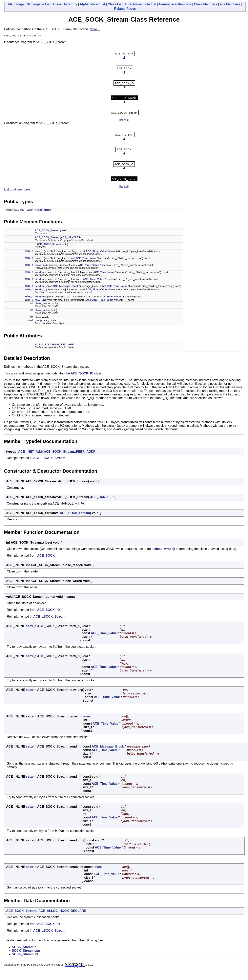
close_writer (42, 312)
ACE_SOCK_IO (82, 375)
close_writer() (165, 550)
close (38, 319)
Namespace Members (175, 4)
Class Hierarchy (65, 4)
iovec (49, 266)
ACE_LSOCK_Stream (49, 459)
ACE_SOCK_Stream (47, 231)
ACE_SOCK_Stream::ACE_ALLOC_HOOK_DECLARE (46, 912)
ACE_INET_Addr (23, 210)
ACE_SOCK (46, 557)
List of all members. (18, 190)
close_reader (43, 305)
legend (124, 120)
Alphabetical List (93, 4)
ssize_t (29, 252)
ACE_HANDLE (70, 238)
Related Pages (125, 9)
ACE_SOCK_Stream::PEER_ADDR (70, 453)
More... (95, 29)
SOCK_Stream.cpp (26, 952)
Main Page (16, 4)
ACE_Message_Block (65, 287)
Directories (134, 4)
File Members (230, 4)
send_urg (41, 298)
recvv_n (40, 266)
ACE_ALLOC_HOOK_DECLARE (54, 346)
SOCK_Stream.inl (25, 956)
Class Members (206, 4)
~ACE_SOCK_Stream (48, 245)
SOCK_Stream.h (24, 948)
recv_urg (40, 301)
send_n (39, 273)
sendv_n (40, 290)
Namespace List (39, 4)
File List (150, 4)
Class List (115, 4)
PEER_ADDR (43, 211)
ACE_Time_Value (96, 252)
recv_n (39, 252)
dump (38, 322)
